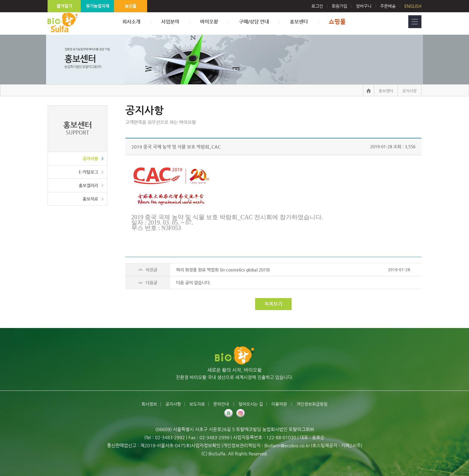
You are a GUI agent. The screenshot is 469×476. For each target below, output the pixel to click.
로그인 (322, 6)
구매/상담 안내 (254, 22)
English (413, 6)
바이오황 (209, 22)
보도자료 (197, 404)
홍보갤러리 (88, 185)
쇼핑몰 (337, 22)
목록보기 (273, 304)
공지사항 (90, 158)
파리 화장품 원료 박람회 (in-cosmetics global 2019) (223, 270)
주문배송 (388, 6)
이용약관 (280, 404)
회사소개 (131, 22)
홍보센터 (299, 22)
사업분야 (170, 22)
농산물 (131, 6)
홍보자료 (90, 199)
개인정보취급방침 (312, 404)
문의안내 (222, 404)
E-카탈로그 (88, 172)
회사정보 (149, 404)
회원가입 (339, 6)
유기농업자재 (98, 6)
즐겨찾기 (64, 6)
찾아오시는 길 (251, 404)
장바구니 (364, 6)
